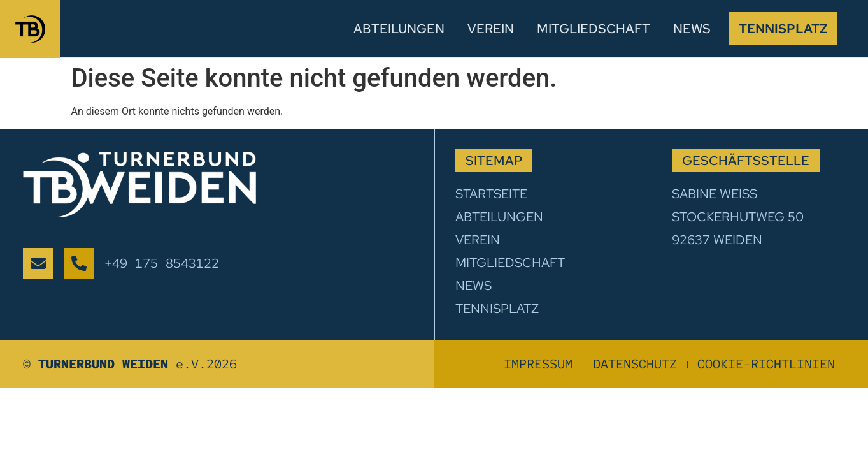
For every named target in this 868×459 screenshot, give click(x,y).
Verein (491, 29)
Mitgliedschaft (594, 29)
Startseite (491, 194)
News (692, 29)
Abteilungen (399, 29)
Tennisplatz (783, 29)
